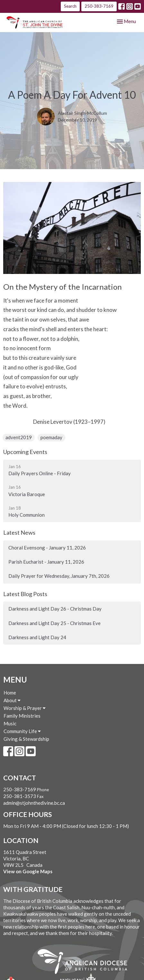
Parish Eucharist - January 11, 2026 (46, 562)
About (12, 700)
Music (10, 723)
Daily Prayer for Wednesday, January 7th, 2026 (59, 576)
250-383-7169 (99, 6)
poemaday (51, 437)
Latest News (19, 532)
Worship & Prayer (25, 708)
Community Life (22, 731)
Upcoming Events (25, 452)
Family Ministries (22, 716)
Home (10, 693)
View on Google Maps (28, 871)
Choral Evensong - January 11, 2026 (47, 548)
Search (70, 6)
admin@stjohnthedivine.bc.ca (34, 803)
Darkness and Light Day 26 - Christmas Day (55, 609)
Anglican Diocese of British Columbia (86, 963)
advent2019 (19, 437)
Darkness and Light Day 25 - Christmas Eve (54, 623)
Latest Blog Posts (25, 594)
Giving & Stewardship (26, 739)
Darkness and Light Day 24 (37, 637)
